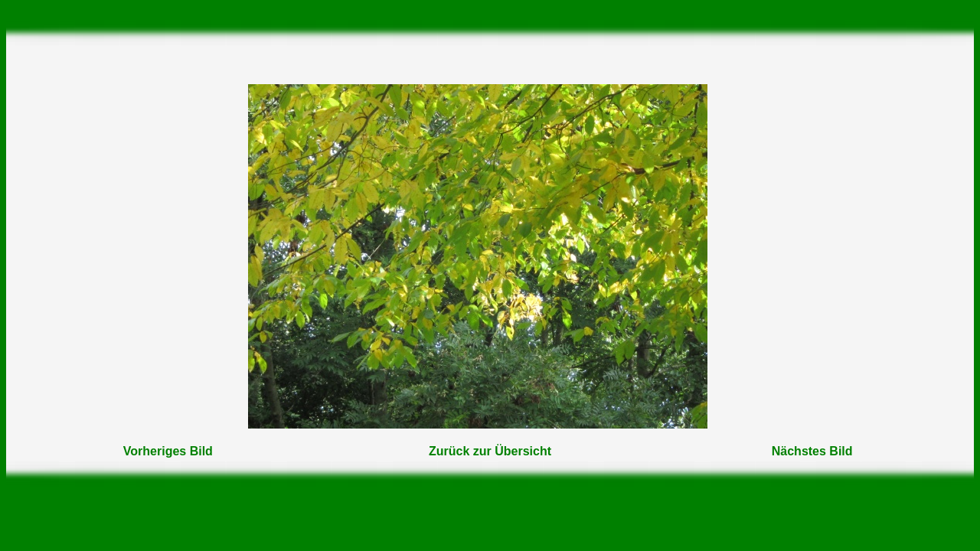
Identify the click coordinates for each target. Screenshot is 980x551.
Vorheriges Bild (168, 451)
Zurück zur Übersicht (490, 451)
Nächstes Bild (812, 451)
